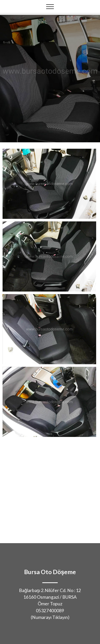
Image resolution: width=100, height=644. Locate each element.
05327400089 (50, 611)
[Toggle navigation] (50, 6)
